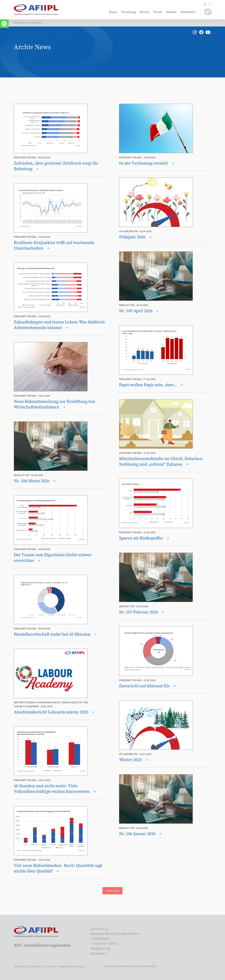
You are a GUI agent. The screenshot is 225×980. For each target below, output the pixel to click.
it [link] (210, 4)
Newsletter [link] (188, 12)
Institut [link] (171, 12)
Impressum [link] (37, 967)
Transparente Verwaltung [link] (71, 967)
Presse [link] (158, 12)
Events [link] (145, 12)
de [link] (205, 4)
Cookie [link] (50, 967)
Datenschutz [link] (21, 967)
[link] (4, 24)
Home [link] (113, 12)
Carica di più (113, 891)
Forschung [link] (129, 12)
